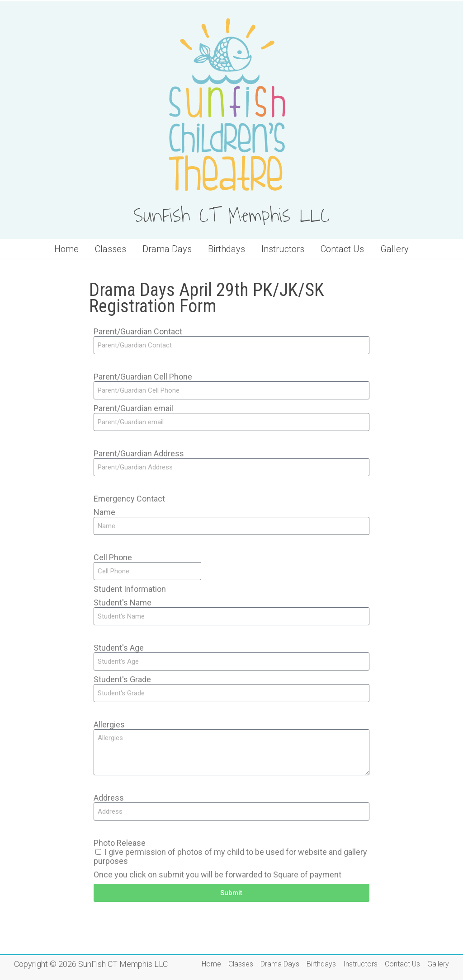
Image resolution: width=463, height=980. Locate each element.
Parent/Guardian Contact (138, 332)
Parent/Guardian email (133, 408)
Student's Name (123, 603)
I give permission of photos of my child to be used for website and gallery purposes (230, 856)
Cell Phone (113, 558)
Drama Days (167, 249)
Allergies (109, 725)
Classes (111, 249)
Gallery (394, 249)
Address (109, 798)
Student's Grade (122, 680)
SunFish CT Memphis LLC (231, 216)
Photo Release (120, 843)
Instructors (283, 249)
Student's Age (119, 648)
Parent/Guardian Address (139, 454)
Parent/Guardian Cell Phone (143, 377)
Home (66, 249)
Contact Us (342, 249)
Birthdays (227, 249)
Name (104, 512)
